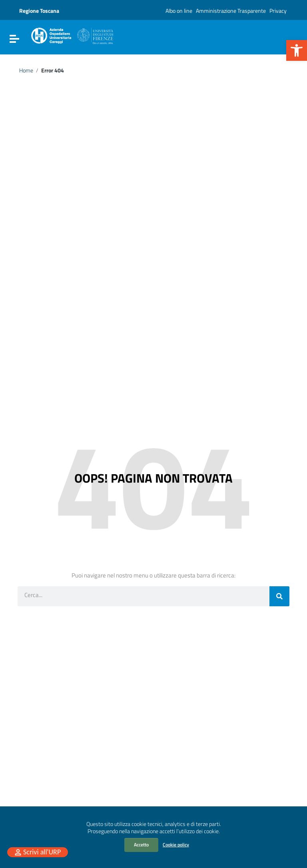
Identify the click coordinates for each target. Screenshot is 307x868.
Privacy (278, 11)
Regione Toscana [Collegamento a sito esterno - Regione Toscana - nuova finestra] (39, 11)
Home (26, 70)
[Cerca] (279, 596)
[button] (297, 50)
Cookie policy (176, 845)
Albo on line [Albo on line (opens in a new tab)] (179, 11)
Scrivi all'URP (42, 852)
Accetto (141, 845)
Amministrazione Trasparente (231, 11)
